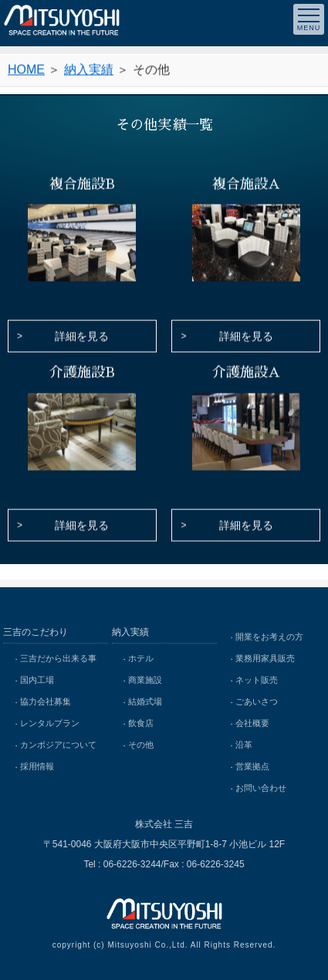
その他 (141, 745)
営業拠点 (252, 766)
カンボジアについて (58, 745)
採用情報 (37, 766)
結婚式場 (145, 701)
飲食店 (141, 723)
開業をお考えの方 (269, 637)
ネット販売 (257, 680)
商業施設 (145, 680)
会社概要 (252, 723)
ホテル (141, 658)
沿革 (244, 745)
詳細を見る (82, 337)
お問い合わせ (261, 788)
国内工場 (37, 680)
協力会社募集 (46, 701)
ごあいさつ (257, 701)
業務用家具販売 (265, 658)
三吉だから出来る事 (58, 658)
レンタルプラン (50, 723)
